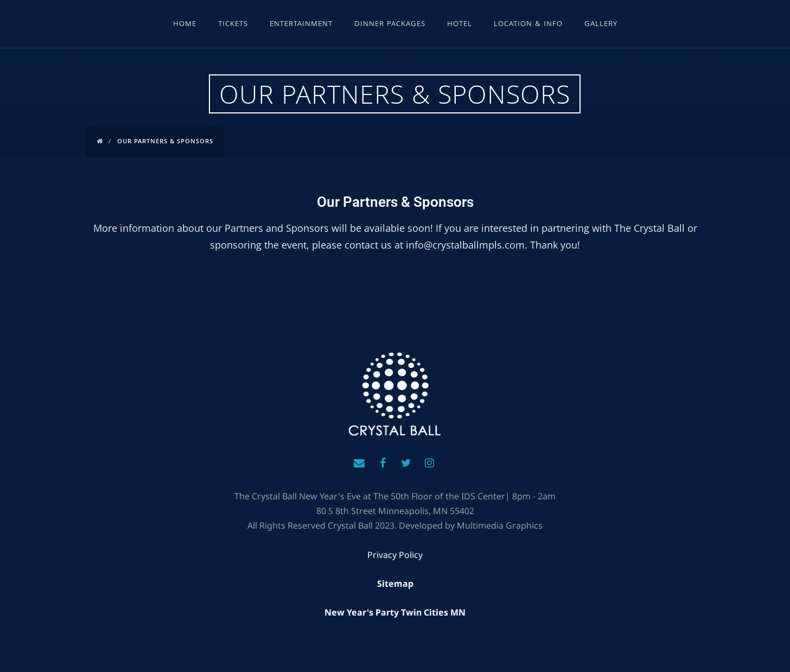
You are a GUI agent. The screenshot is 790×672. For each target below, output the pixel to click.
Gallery (601, 24)
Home (185, 24)
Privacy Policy (395, 555)
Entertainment (301, 24)
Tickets (233, 24)
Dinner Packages (390, 24)
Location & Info (528, 24)
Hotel (460, 24)
